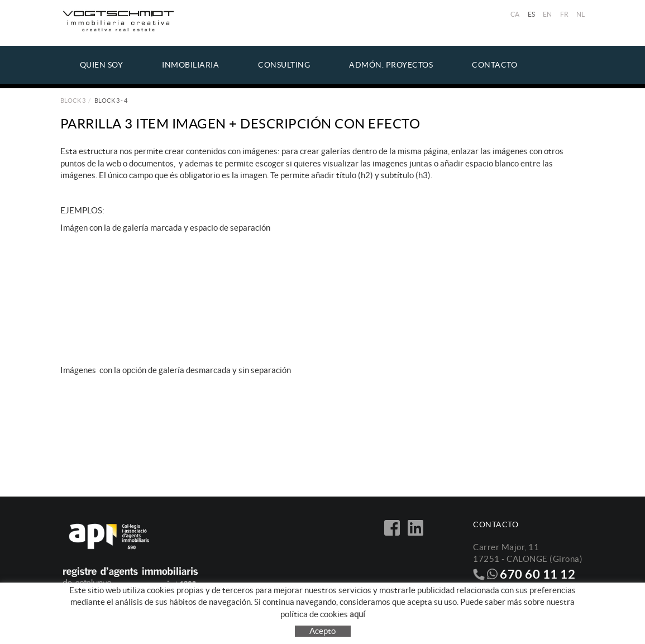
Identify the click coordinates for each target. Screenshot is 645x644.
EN (548, 14)
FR (565, 14)
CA (515, 14)
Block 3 (73, 101)
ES (532, 14)
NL (581, 14)
